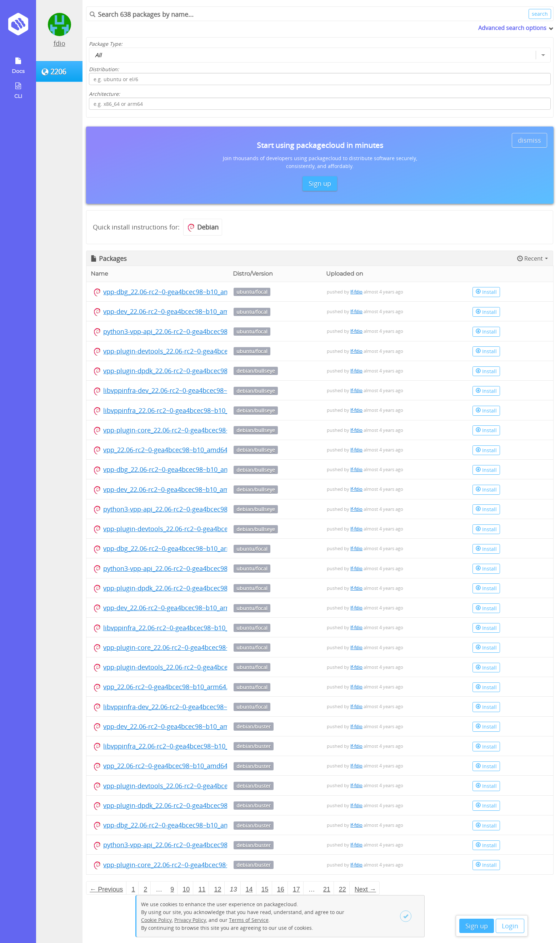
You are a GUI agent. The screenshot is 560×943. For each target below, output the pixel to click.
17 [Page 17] (296, 889)
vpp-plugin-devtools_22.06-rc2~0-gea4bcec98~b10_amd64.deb (196, 351)
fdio (59, 43)
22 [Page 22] (342, 889)
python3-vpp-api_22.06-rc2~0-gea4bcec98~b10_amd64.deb (191, 331)
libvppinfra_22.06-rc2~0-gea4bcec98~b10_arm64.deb (182, 628)
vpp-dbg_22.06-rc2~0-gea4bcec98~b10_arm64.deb (178, 548)
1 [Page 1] (133, 889)
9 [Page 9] (172, 889)
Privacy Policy (190, 920)
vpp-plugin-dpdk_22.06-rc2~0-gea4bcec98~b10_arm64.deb (190, 588)
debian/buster (254, 727)
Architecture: (104, 94)
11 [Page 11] (202, 889)
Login (510, 926)
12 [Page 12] (217, 889)
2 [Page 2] (145, 889)
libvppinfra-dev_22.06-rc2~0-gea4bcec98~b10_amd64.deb (189, 390)
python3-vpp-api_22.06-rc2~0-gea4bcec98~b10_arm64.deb (190, 568)
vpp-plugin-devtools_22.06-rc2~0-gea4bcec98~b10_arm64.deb (196, 667)
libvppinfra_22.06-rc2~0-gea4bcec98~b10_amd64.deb (183, 410)
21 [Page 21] (327, 889)
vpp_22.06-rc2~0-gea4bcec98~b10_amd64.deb (172, 450)
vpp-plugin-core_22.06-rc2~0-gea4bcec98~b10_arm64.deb (189, 647)
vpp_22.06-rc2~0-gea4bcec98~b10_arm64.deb (171, 687)
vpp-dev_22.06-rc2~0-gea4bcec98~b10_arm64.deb (178, 608)
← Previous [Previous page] (106, 889)
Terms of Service (249, 920)
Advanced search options (512, 28)
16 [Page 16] (281, 889)
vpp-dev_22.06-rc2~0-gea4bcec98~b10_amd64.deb (178, 311)
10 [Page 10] (186, 889)
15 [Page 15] (265, 889)
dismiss (529, 140)
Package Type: (106, 44)
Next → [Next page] (365, 889)
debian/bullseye (256, 371)
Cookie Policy (156, 920)
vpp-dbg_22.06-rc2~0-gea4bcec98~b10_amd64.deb (179, 292)
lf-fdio (356, 292)
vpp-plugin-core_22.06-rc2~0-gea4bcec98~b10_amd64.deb (190, 430)
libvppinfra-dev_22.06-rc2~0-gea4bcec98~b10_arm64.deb (188, 707)
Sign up (477, 926)
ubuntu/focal (252, 292)
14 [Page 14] (249, 889)
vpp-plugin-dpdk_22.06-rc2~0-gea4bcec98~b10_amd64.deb (191, 371)
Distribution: (104, 69)
